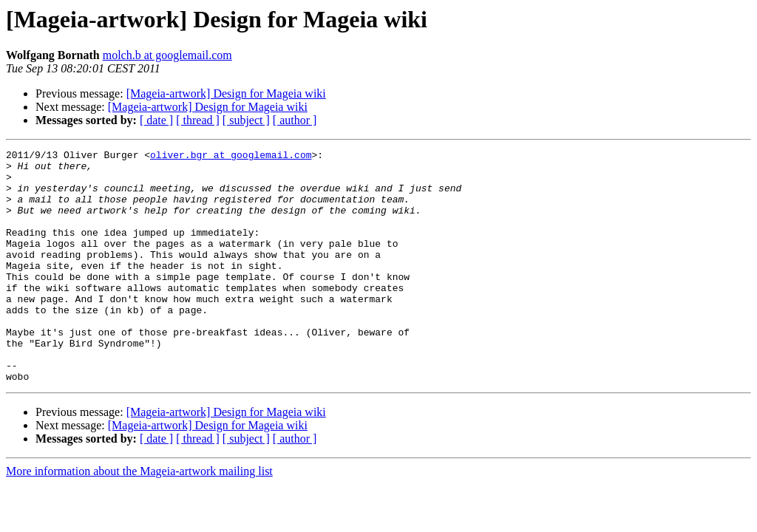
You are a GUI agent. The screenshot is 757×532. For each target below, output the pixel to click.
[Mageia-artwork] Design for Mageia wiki (226, 93)
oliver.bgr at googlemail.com (231, 157)
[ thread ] (198, 120)
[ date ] (156, 120)
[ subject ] (246, 120)
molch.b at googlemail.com (167, 55)
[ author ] (295, 120)
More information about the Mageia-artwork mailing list (139, 518)
